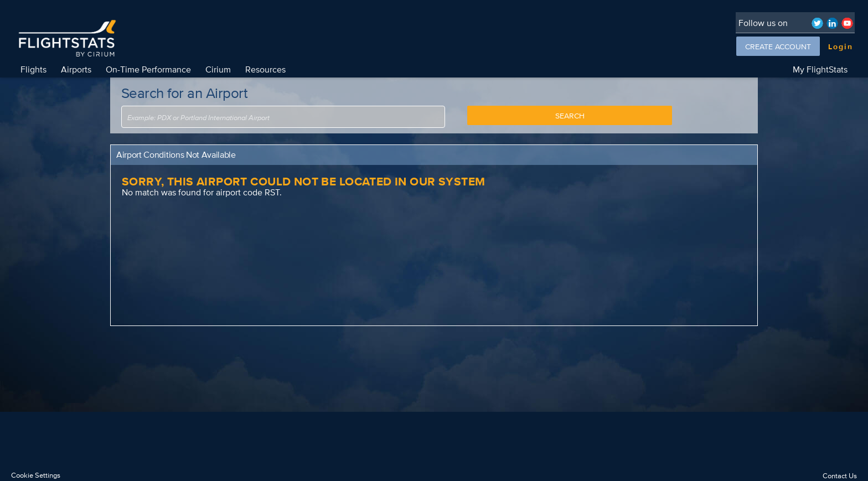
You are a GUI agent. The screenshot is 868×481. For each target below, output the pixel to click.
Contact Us (840, 476)
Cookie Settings (36, 475)
